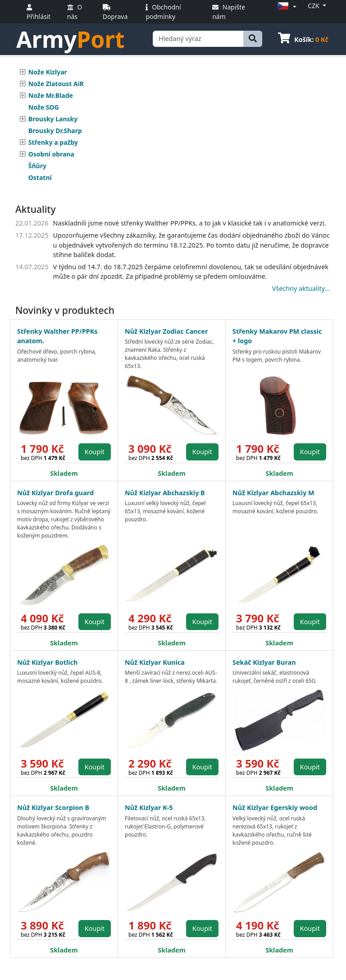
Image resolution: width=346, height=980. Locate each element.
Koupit (95, 452)
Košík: (303, 39)
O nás (75, 12)
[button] (286, 7)
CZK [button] (314, 6)
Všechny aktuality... (301, 288)
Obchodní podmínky (163, 12)
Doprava (115, 12)
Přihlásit (39, 12)
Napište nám (229, 12)
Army (71, 39)
